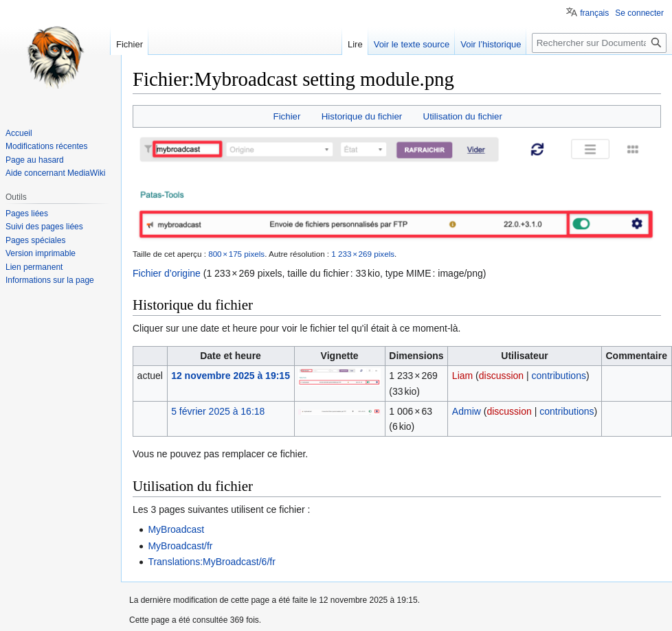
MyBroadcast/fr (180, 546)
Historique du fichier (362, 116)
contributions (559, 376)
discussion (501, 376)
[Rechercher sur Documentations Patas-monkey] (599, 43)
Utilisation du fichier (463, 116)
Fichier (287, 116)
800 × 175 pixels (236, 254)
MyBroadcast (176, 529)
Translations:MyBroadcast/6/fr (211, 562)
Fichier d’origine (167, 273)
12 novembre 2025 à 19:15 (231, 376)
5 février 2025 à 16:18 (218, 411)
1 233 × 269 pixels (363, 254)
